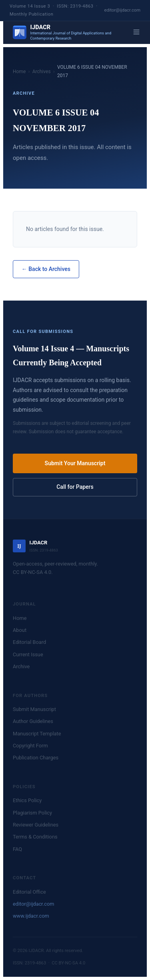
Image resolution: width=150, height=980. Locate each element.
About (20, 630)
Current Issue (28, 654)
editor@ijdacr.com (123, 10)
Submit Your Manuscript (75, 463)
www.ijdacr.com (31, 916)
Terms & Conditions (35, 837)
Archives (42, 72)
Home (19, 72)
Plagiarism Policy (32, 813)
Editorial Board (29, 642)
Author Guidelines (33, 721)
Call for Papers (75, 487)
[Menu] (136, 33)
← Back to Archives (46, 269)
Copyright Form (30, 746)
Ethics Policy (27, 800)
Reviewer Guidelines (36, 825)
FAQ (17, 849)
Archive (21, 666)
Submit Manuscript (34, 709)
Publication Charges (36, 758)
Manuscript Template (37, 734)
